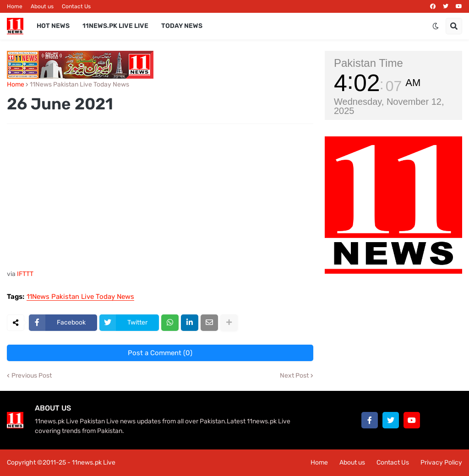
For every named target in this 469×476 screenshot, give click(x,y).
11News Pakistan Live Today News (79, 85)
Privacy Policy (441, 462)
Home (15, 6)
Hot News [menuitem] (53, 26)
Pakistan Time (368, 63)
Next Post (294, 376)
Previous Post (32, 376)
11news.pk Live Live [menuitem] (115, 26)
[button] (436, 26)
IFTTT (25, 274)
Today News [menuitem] (182, 26)
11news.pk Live (94, 462)
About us (42, 6)
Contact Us (76, 6)
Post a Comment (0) (160, 353)
